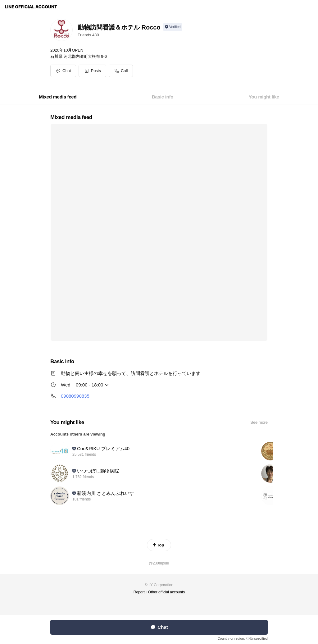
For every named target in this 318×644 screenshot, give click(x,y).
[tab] (58, 97)
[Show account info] (173, 27)
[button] (92, 71)
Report (139, 592)
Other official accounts (167, 592)
